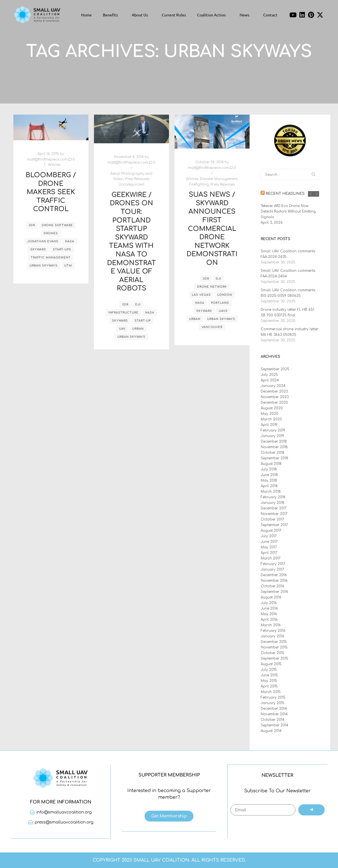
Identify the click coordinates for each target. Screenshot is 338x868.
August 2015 (271, 664)
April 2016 (269, 620)
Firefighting (199, 185)
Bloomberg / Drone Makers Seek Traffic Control (51, 192)
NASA (70, 241)
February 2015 (273, 697)
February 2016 (273, 631)
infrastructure (123, 313)
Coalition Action (213, 15)
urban (138, 329)
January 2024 (273, 386)
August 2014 (271, 731)
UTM (68, 266)
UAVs (223, 311)
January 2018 (273, 503)
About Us (141, 15)
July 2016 (269, 603)
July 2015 (269, 670)
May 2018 (269, 480)
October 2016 (273, 586)
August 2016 (271, 597)
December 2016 (274, 575)
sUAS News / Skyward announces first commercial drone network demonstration (212, 229)
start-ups (62, 249)
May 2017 (269, 547)
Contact (270, 15)
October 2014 (273, 720)
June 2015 (269, 675)
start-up (143, 321)
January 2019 (272, 436)
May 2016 (269, 614)
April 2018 (269, 486)
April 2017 (269, 553)
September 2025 (275, 369)
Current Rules (174, 15)
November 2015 (274, 647)
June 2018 (269, 475)
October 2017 (272, 519)
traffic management (51, 257)
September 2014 (274, 725)
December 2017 (274, 508)
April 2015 (269, 686)
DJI (138, 304)
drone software (57, 225)
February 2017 (273, 564)
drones (51, 233)
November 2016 (274, 581)
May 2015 (269, 681)
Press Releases (137, 179)
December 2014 (274, 709)
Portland (220, 303)
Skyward (38, 249)
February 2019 (273, 430)
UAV (122, 329)
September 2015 (274, 659)
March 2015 (271, 692)
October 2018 (273, 453)
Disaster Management (219, 179)
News (246, 15)
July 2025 (269, 375)
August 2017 (271, 531)
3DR (32, 225)
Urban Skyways (44, 266)
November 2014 (274, 714)
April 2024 (270, 380)
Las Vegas (201, 295)
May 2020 (269, 414)
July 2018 (269, 469)
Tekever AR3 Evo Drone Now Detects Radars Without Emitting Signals (288, 211)
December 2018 (274, 442)
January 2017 (272, 569)
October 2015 (273, 653)
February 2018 (273, 497)
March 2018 (271, 492)
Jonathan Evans (43, 241)
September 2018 (274, 458)
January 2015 (273, 703)
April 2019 (269, 425)
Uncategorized (131, 185)
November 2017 (274, 514)
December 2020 (274, 403)
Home (86, 15)
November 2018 (274, 447)
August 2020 (272, 408)
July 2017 (269, 536)
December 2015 (274, 642)
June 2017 (269, 542)
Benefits (112, 15)
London (225, 295)
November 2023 (275, 397)
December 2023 (274, 391)
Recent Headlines (285, 194)
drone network (212, 287)
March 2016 (271, 625)
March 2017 (271, 558)
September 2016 (274, 592)
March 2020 (271, 419)
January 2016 (273, 636)
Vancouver (212, 327)
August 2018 (271, 464)
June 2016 (269, 608)
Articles (54, 165)
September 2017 (274, 525)
